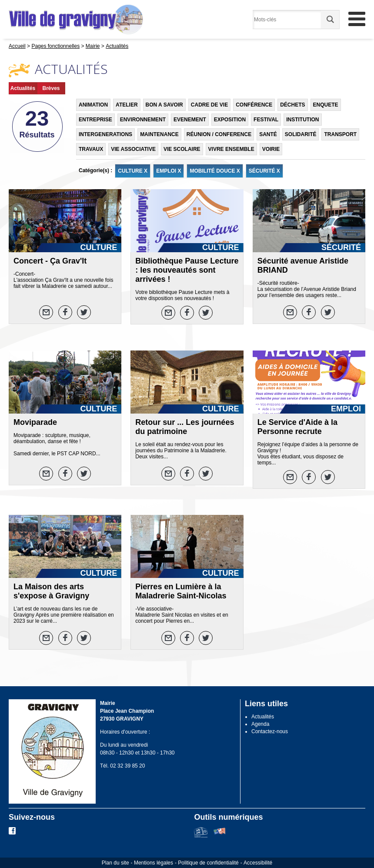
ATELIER (127, 105)
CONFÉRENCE (254, 105)
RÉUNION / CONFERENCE (219, 134)
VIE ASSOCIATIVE (133, 149)
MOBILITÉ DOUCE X (215, 171)
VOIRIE (271, 149)
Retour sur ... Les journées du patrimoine (185, 427)
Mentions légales (154, 863)
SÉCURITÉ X (264, 171)
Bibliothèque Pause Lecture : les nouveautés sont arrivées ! (187, 270)
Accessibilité (258, 863)
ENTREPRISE (95, 120)
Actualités (23, 88)
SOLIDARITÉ (301, 134)
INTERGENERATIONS (105, 134)
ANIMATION (93, 105)
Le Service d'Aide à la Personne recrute (297, 427)
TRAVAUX (91, 149)
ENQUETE (326, 105)
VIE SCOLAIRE (182, 149)
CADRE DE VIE (209, 105)
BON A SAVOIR (164, 105)
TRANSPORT (340, 134)
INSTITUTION (302, 120)
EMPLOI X (169, 171)
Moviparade (35, 422)
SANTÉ (268, 134)
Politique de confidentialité (208, 863)
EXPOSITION (230, 120)
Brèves (51, 88)
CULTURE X (133, 171)
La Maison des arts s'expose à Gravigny (51, 591)
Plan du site (115, 863)
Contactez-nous (270, 731)
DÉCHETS (292, 105)
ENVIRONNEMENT (143, 120)
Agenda (260, 724)
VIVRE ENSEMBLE (231, 149)
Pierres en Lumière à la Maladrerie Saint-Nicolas (181, 591)
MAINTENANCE (159, 134)
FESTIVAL (266, 120)
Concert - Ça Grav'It (50, 261)
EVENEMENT (190, 120)
